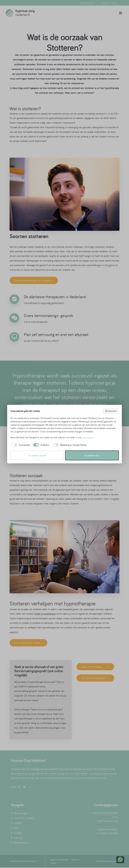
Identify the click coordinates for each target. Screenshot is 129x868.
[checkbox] (20, 445)
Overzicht (111, 411)
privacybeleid (87, 437)
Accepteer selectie (37, 455)
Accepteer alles (92, 455)
